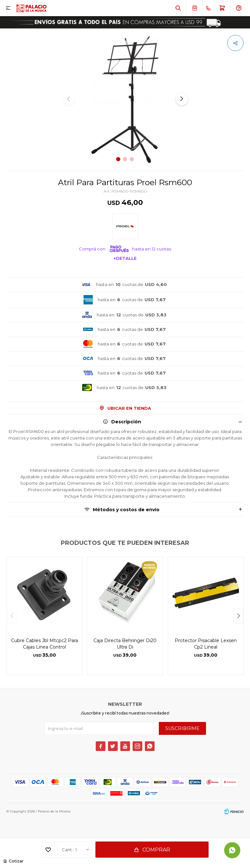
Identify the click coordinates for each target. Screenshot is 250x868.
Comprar (156, 850)
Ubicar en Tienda (129, 408)
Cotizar (16, 861)
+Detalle (125, 258)
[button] (178, 8)
